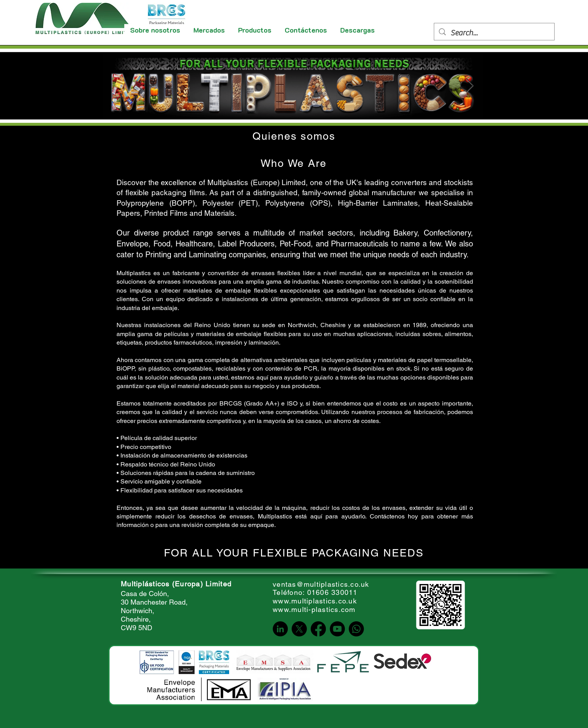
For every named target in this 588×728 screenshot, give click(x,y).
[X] (299, 629)
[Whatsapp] (356, 629)
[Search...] (494, 33)
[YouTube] (337, 629)
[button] (210, 30)
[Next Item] (470, 86)
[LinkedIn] (280, 629)
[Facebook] (318, 629)
